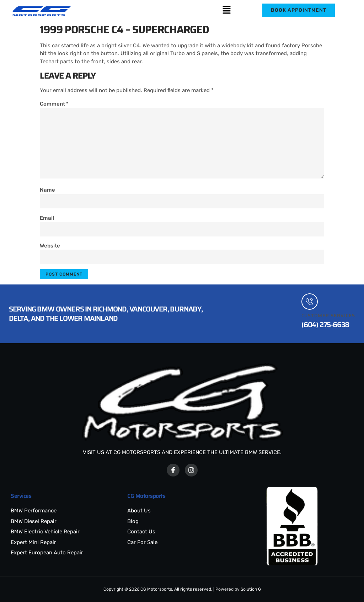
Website (50, 246)
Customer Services (328, 316)
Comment (54, 104)
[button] (226, 10)
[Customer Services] (310, 302)
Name (47, 190)
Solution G (251, 589)
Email (47, 218)
